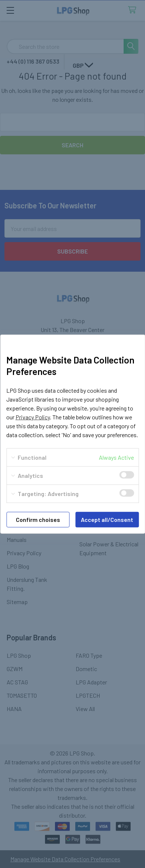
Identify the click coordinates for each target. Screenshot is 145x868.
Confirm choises (38, 520)
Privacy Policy (33, 417)
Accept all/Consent (107, 520)
